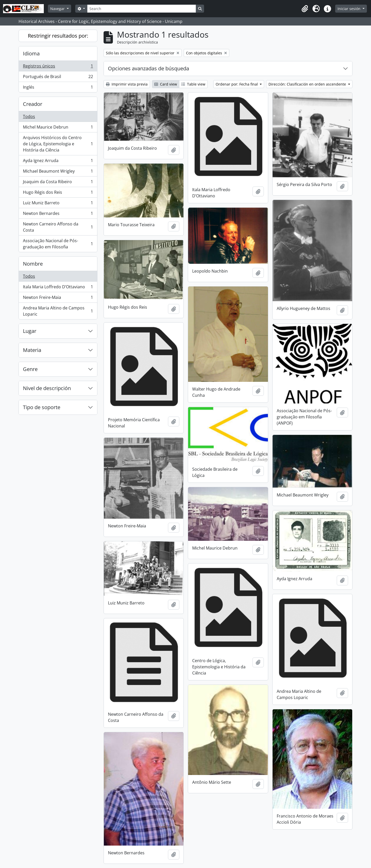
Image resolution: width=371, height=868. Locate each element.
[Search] (141, 9)
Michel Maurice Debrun (58, 128)
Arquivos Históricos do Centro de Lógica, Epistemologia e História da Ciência (58, 144)
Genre (30, 369)
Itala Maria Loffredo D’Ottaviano (58, 288)
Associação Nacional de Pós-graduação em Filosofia (58, 244)
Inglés (58, 88)
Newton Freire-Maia (58, 298)
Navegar (58, 9)
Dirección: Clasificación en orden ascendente (308, 84)
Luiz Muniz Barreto (58, 204)
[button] (305, 9)
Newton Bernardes (58, 214)
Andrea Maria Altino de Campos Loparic (58, 311)
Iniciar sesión (349, 9)
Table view (193, 84)
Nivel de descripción (47, 388)
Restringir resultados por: (58, 36)
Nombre (33, 264)
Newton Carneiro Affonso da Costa (58, 227)
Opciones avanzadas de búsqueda (149, 68)
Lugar (30, 331)
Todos (29, 116)
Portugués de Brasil (58, 78)
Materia (32, 350)
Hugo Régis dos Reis (58, 193)
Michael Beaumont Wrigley (58, 172)
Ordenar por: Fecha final (237, 84)
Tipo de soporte (42, 407)
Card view (166, 84)
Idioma (31, 53)
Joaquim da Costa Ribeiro (58, 183)
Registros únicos (58, 67)
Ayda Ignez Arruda (58, 162)
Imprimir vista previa (127, 84)
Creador (33, 104)
